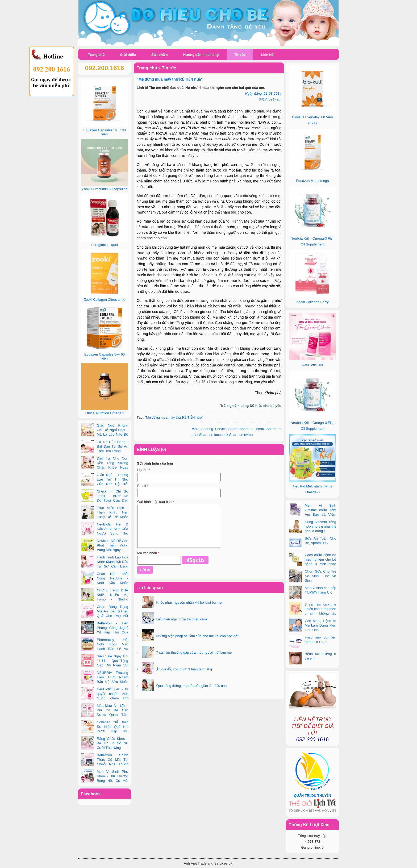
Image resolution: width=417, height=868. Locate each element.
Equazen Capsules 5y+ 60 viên (105, 356)
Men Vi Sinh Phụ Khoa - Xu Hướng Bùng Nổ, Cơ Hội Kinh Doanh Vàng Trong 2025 (105, 781)
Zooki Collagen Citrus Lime (105, 300)
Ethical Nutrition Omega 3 (105, 413)
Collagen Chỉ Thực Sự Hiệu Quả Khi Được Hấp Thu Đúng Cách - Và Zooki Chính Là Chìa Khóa (105, 731)
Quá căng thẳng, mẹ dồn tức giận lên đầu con (191, 686)
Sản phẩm (160, 55)
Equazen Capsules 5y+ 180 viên (104, 132)
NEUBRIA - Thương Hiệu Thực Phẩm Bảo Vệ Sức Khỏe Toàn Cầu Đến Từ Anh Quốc (105, 682)
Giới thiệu (128, 55)
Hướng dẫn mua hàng (201, 55)
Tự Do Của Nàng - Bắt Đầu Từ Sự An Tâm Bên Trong (112, 446)
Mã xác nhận (148, 553)
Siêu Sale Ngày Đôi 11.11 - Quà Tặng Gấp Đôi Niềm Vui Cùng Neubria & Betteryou (105, 665)
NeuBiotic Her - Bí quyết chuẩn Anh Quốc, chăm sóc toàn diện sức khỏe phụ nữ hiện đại (105, 698)
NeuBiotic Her (312, 365)
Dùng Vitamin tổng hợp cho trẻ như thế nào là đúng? (320, 526)
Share (214, 429)
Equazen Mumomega (312, 181)
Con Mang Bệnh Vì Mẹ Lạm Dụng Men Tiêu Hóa (320, 625)
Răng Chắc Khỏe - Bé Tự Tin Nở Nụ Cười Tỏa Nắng (112, 743)
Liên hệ (267, 55)
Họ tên (144, 470)
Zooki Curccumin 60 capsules (105, 189)
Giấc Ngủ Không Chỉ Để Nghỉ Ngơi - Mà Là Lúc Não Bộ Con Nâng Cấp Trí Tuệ (105, 434)
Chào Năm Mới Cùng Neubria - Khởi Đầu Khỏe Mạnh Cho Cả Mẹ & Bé (105, 583)
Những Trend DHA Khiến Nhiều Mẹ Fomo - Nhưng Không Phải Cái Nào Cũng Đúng (105, 599)
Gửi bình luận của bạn (156, 502)
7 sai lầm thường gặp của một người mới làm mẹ (193, 652)
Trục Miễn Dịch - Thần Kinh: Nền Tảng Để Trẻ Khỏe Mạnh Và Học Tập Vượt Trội (105, 517)
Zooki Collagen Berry (312, 302)
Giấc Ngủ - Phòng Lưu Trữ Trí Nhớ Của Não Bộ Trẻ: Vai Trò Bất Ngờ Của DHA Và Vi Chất (105, 484)
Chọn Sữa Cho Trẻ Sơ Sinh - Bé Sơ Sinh (320, 576)
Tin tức (240, 55)
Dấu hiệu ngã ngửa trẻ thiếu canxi (182, 619)
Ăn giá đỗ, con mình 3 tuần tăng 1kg (184, 669)
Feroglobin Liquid (105, 245)
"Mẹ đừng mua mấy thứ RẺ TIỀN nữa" (174, 417)
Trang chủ (96, 55)
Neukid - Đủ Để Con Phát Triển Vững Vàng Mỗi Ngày (112, 545)
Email (143, 486)
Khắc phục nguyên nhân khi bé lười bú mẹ (188, 602)
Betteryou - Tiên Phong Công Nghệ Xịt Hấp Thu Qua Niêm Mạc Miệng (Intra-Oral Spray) (105, 632)
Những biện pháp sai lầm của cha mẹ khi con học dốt (197, 636)
